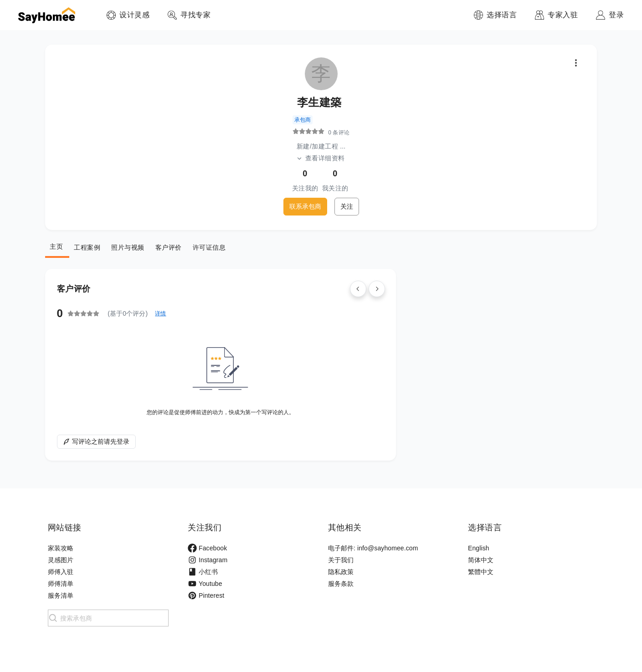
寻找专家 (195, 15)
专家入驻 (563, 15)
